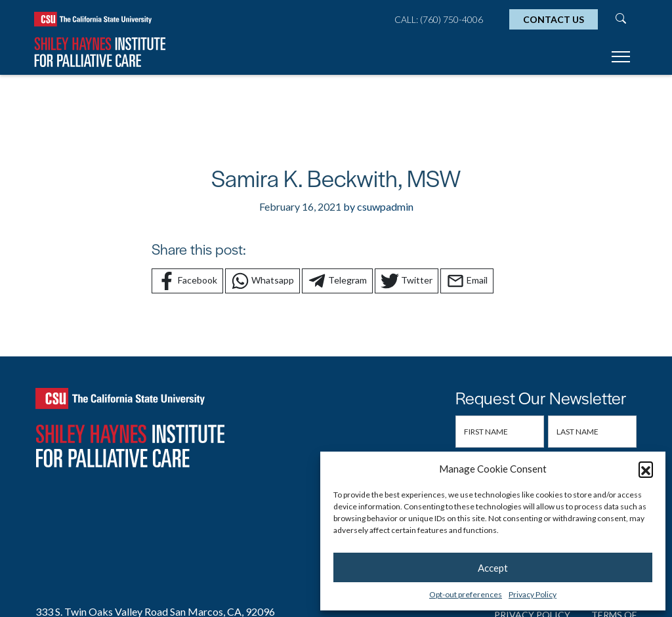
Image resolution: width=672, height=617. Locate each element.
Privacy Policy (533, 594)
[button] (646, 469)
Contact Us (554, 19)
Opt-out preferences (466, 594)
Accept (493, 568)
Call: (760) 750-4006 (439, 19)
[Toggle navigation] (621, 59)
